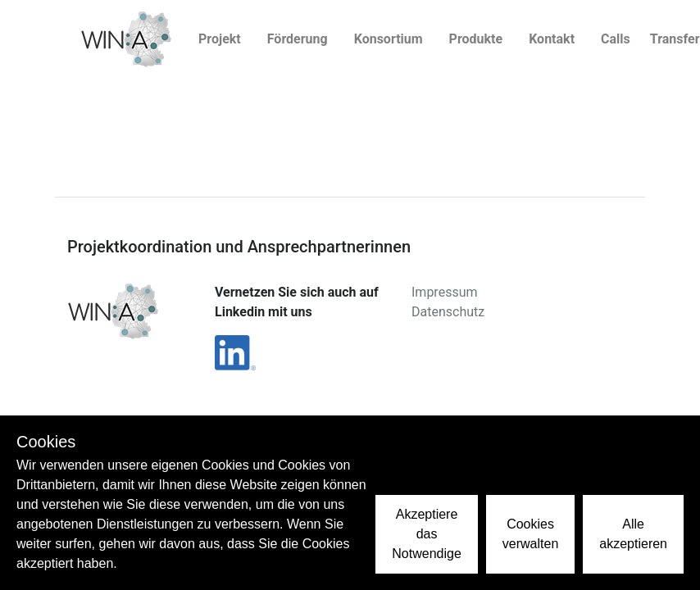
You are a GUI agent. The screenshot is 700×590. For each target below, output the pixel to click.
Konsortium (389, 39)
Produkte (476, 39)
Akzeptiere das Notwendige (427, 534)
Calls (616, 39)
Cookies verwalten (530, 534)
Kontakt (552, 39)
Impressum (445, 292)
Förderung (298, 39)
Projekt (220, 39)
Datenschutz (448, 312)
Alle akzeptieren (633, 534)
